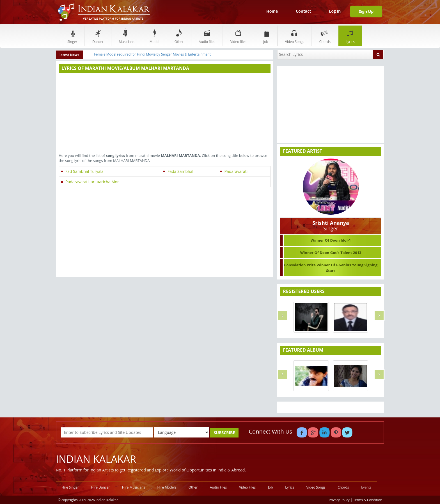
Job (266, 36)
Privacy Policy (339, 500)
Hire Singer (70, 487)
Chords (325, 36)
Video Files (247, 487)
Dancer (98, 36)
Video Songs (295, 36)
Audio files (207, 36)
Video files (238, 36)
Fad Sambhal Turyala (84, 171)
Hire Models (167, 487)
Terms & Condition (368, 500)
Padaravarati (236, 171)
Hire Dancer (100, 487)
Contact (303, 11)
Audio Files (218, 487)
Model (154, 36)
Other (179, 36)
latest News (69, 55)
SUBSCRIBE (224, 433)
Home (272, 11)
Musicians (126, 36)
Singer (72, 36)
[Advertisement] (165, 114)
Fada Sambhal (180, 171)
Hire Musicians (134, 487)
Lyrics (350, 36)
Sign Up (366, 11)
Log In (335, 11)
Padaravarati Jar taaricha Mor (92, 182)
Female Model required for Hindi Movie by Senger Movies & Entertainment (152, 54)
